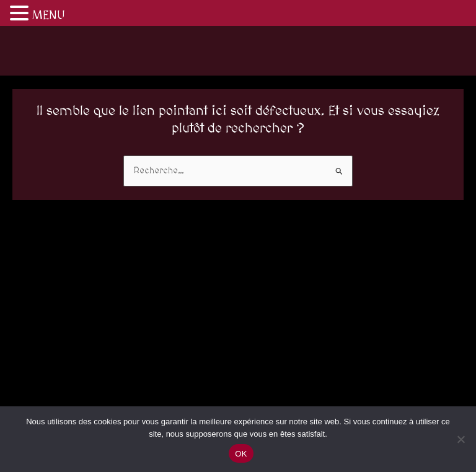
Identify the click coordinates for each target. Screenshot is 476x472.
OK (241, 454)
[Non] (461, 439)
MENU (49, 15)
